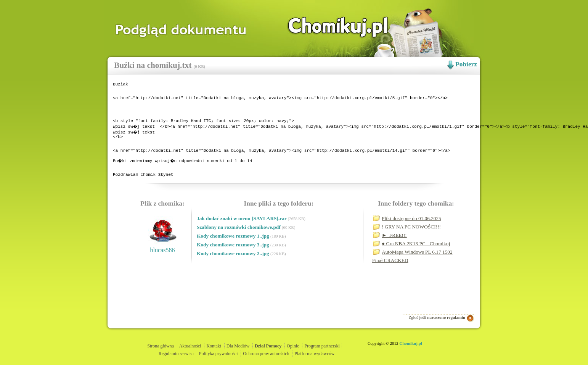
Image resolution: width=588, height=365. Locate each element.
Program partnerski (322, 346)
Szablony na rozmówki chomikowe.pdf (239, 247)
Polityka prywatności (218, 354)
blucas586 (163, 269)
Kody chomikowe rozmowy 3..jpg (234, 264)
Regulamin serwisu (176, 354)
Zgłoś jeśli (437, 317)
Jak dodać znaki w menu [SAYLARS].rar (242, 238)
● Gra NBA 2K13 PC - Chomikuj (416, 263)
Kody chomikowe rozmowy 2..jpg (234, 273)
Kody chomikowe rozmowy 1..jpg (234, 255)
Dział (268, 346)
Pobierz (466, 64)
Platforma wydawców (314, 354)
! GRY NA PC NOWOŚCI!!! (411, 246)
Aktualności (190, 346)
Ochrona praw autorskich (266, 354)
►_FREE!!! (394, 255)
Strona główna (161, 346)
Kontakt (214, 346)
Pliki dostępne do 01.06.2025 (411, 238)
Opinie (293, 346)
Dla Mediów (238, 346)
